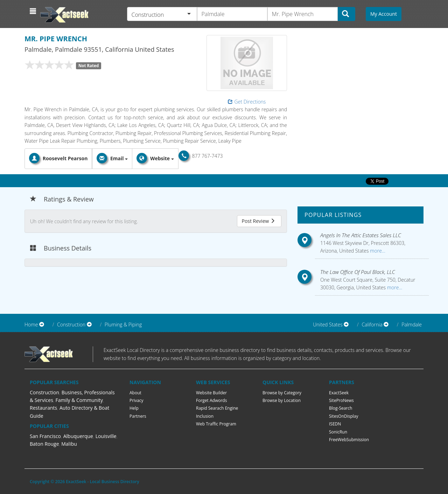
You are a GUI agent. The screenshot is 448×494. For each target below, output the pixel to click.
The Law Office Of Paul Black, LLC (358, 272)
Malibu (69, 444)
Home (31, 324)
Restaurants (43, 408)
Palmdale (412, 324)
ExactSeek (339, 393)
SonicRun (338, 432)
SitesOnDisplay (344, 416)
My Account (384, 14)
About (135, 393)
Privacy (136, 400)
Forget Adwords (211, 400)
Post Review (258, 221)
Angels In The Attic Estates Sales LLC (361, 235)
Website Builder (211, 393)
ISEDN (335, 424)
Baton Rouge (44, 444)
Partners (138, 416)
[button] (34, 11)
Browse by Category (282, 393)
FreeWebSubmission (349, 440)
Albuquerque (78, 436)
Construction (44, 392)
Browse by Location (282, 400)
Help (134, 408)
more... (377, 251)
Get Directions (247, 102)
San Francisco (45, 436)
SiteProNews (341, 400)
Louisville (106, 436)
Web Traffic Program (216, 424)
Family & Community (79, 400)
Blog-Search (341, 408)
